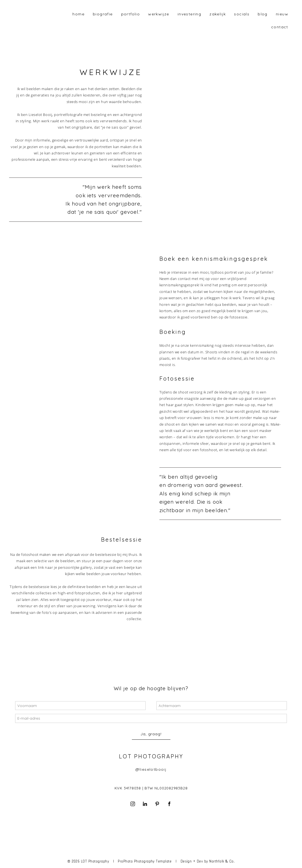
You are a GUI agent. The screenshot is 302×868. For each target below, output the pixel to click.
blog (263, 14)
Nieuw (282, 14)
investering (189, 14)
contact (280, 27)
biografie (103, 14)
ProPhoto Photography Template (145, 861)
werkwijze (159, 14)
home (78, 14)
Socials (242, 14)
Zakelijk (218, 14)
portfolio (131, 14)
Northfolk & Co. (222, 861)
